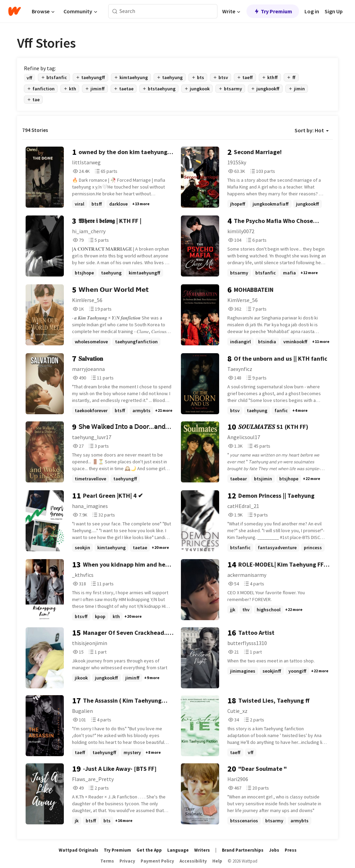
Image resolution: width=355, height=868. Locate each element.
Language (178, 850)
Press (291, 850)
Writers (202, 850)
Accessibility (193, 861)
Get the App (149, 850)
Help (217, 861)
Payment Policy (157, 861)
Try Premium (273, 11)
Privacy (127, 861)
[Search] (115, 11)
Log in (312, 11)
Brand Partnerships (243, 850)
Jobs (274, 850)
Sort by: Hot (312, 130)
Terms (107, 861)
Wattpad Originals (79, 850)
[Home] (15, 11)
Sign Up (334, 11)
